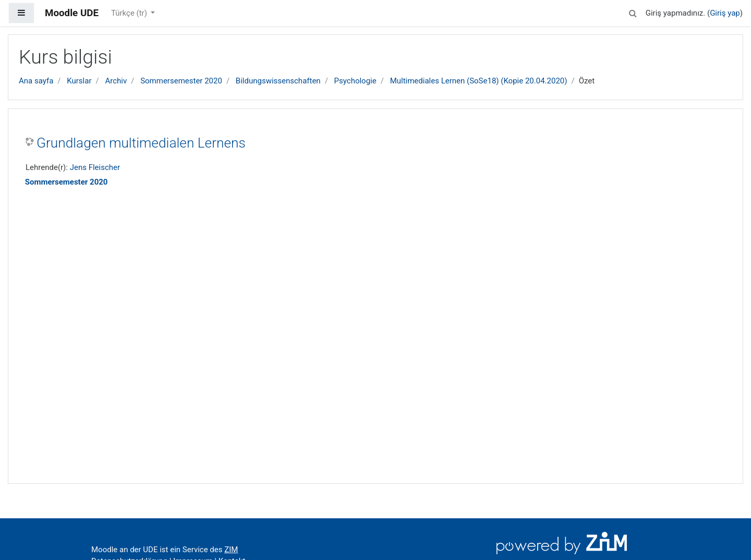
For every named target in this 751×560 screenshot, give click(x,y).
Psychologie (355, 81)
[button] (633, 12)
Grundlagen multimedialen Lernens (141, 143)
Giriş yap (725, 13)
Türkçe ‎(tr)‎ (130, 13)
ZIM (231, 550)
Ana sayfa (36, 81)
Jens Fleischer (95, 167)
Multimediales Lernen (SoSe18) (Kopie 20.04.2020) (479, 81)
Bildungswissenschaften (278, 81)
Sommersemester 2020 (181, 81)
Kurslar (79, 81)
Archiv (116, 81)
